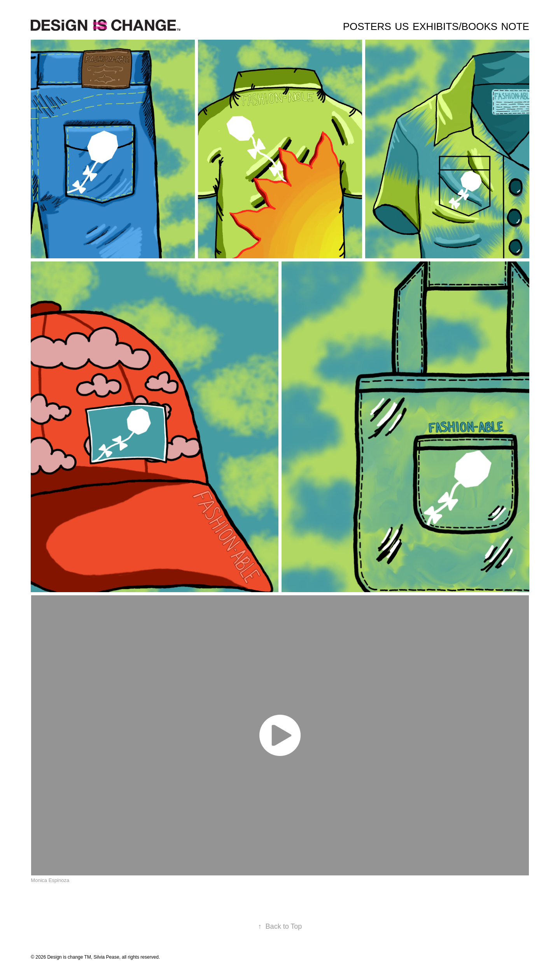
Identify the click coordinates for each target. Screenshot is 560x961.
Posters (367, 26)
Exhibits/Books (455, 26)
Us (402, 26)
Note (515, 26)
